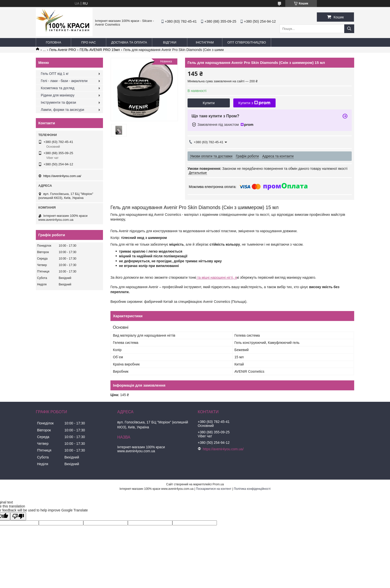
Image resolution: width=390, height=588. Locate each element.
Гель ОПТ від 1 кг (55, 74)
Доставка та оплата (129, 42)
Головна (53, 42)
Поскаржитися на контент (214, 489)
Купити (209, 103)
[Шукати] (349, 29)
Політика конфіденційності (252, 489)
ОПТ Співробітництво (247, 42)
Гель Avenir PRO (63, 50)
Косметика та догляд (58, 88)
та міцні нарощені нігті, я (217, 277)
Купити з (254, 103)
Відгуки (170, 42)
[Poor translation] (18, 516)
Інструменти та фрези (58, 102)
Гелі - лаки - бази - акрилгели (64, 81)
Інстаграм (205, 42)
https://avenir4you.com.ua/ (62, 176)
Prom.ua (218, 484)
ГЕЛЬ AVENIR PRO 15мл (100, 50)
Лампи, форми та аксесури (62, 110)
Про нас (89, 42)
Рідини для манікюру (58, 95)
